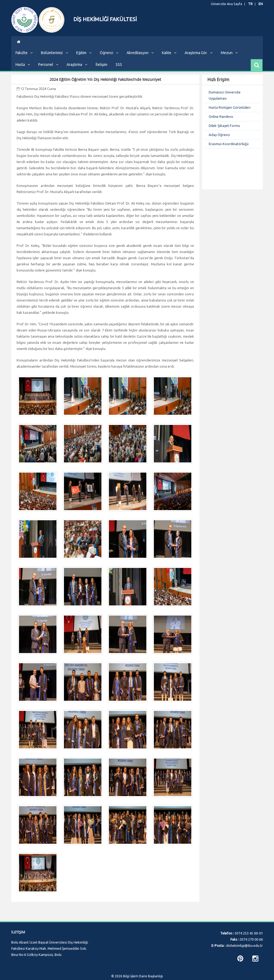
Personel (48, 69)
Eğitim (84, 57)
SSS (119, 69)
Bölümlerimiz (54, 57)
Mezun (229, 57)
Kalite (169, 57)
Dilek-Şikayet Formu (224, 130)
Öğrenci (109, 57)
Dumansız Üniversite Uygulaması (225, 99)
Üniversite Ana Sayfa (229, 4)
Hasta (23, 69)
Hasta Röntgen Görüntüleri (230, 111)
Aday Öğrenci (219, 139)
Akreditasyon (140, 57)
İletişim (101, 69)
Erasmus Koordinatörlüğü (229, 148)
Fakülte (24, 57)
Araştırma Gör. (199, 57)
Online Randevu (221, 120)
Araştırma (77, 69)
